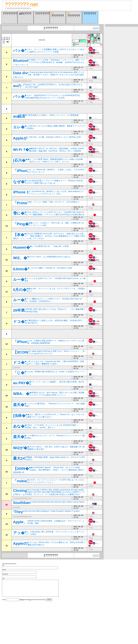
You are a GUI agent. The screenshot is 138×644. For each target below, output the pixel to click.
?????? (96, 28)
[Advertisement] (45, 113)
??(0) (91, 57)
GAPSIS (17, 390)
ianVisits (17, 540)
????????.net (21, 4)
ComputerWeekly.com (22, 83)
